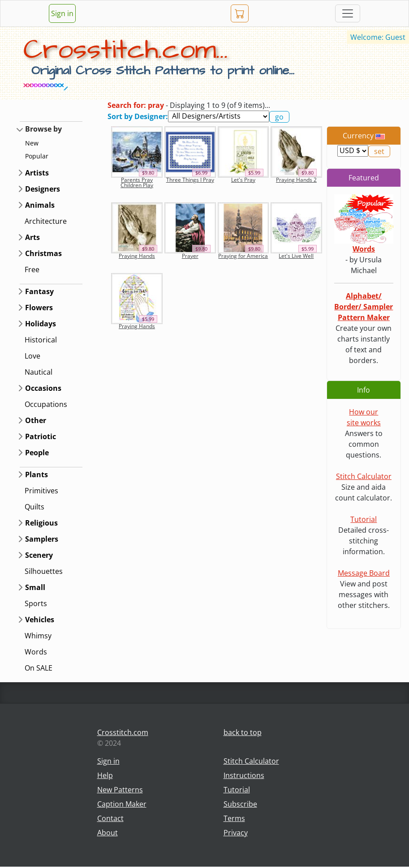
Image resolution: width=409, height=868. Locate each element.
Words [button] (36, 652)
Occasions (43, 388)
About (108, 833)
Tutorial (364, 519)
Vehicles (40, 620)
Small (35, 587)
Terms (234, 818)
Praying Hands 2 (296, 180)
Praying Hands (137, 256)
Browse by (43, 129)
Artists (37, 173)
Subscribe (240, 804)
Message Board (364, 573)
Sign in (62, 13)
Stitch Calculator (364, 476)
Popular (37, 156)
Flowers (39, 308)
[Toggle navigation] (348, 13)
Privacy (236, 833)
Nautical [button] (39, 372)
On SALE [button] (39, 668)
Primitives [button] (41, 491)
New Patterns (120, 790)
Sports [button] (36, 603)
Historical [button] (41, 340)
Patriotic (41, 436)
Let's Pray (243, 180)
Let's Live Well (296, 256)
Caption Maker (122, 804)
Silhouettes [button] (44, 571)
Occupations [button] (46, 404)
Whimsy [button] (38, 636)
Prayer (190, 256)
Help (105, 775)
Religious (41, 523)
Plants (37, 475)
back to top (243, 732)
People (37, 453)
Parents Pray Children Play (137, 182)
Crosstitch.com (123, 732)
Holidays (41, 324)
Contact (110, 818)
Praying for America (243, 256)
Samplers (42, 539)
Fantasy (39, 291)
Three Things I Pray (190, 180)
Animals (40, 205)
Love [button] (32, 356)
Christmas (43, 253)
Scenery (39, 555)
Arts (32, 237)
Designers (43, 189)
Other (36, 420)
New (32, 143)
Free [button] (32, 269)
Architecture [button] (46, 221)
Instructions (244, 775)
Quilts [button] (34, 507)
